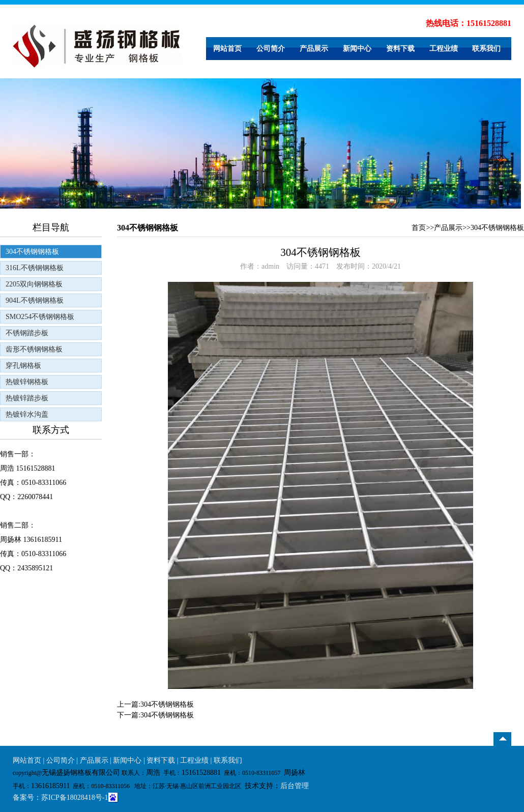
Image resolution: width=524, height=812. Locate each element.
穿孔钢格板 (23, 366)
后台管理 (295, 786)
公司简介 (271, 49)
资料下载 (400, 49)
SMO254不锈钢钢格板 (40, 317)
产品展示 (314, 49)
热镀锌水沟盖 (27, 414)
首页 (419, 228)
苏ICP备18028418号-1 (75, 797)
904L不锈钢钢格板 (35, 300)
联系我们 (486, 49)
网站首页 (227, 49)
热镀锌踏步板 (27, 398)
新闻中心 (357, 49)
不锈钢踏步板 (27, 333)
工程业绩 (444, 49)
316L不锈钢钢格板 (35, 268)
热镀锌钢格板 (27, 382)
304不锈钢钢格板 (32, 252)
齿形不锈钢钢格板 (34, 349)
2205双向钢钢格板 (34, 284)
